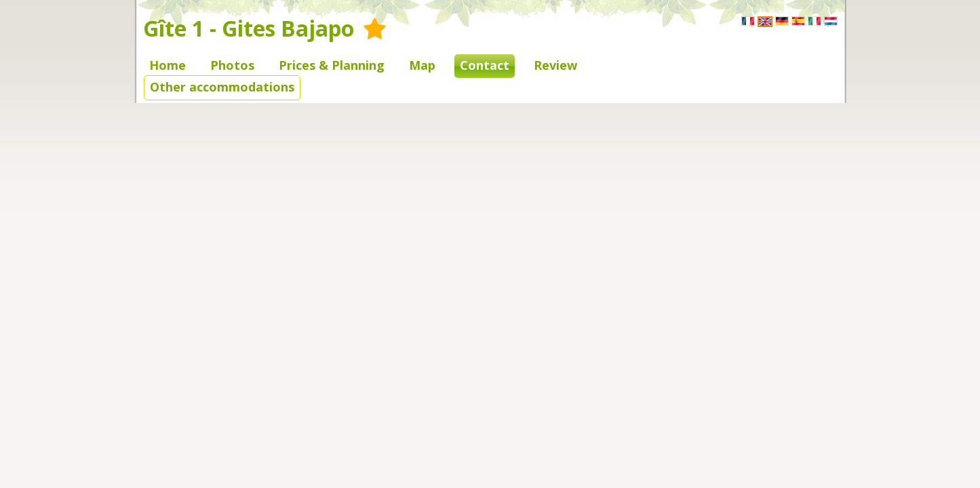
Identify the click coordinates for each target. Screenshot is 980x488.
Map (422, 65)
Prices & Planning (332, 65)
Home (168, 65)
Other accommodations (222, 87)
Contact (485, 65)
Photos (232, 65)
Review (555, 65)
